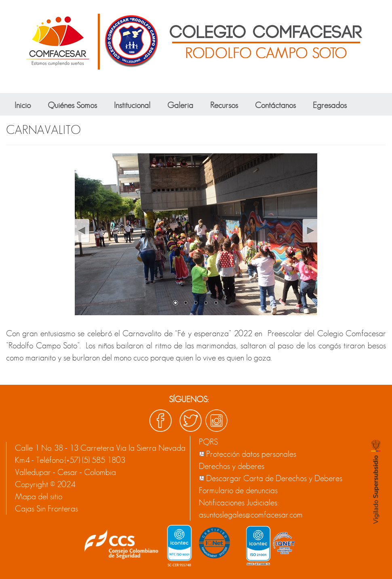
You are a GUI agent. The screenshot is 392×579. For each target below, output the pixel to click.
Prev (82, 231)
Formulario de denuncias (238, 490)
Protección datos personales (251, 454)
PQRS (208, 442)
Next (309, 231)
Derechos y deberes (232, 466)
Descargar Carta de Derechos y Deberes (274, 478)
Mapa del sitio (39, 496)
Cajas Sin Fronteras (46, 509)
